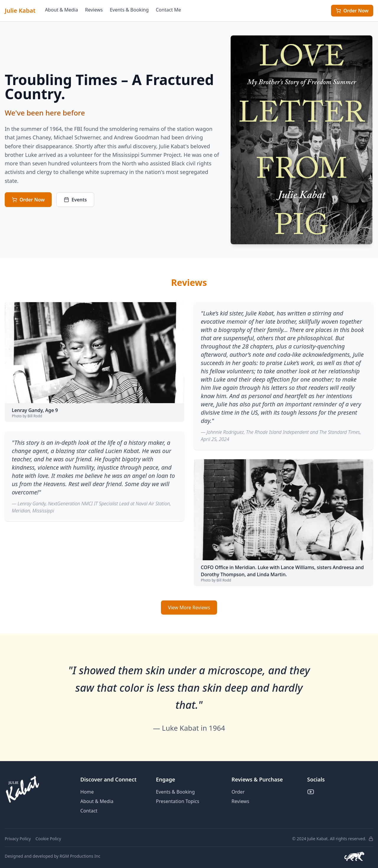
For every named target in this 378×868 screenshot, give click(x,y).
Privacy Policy (18, 839)
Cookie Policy (48, 839)
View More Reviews (189, 608)
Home (87, 792)
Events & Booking (129, 10)
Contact (89, 811)
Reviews (94, 10)
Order (238, 792)
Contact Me (169, 10)
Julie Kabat (20, 10)
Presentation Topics (178, 801)
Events (75, 200)
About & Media (61, 10)
